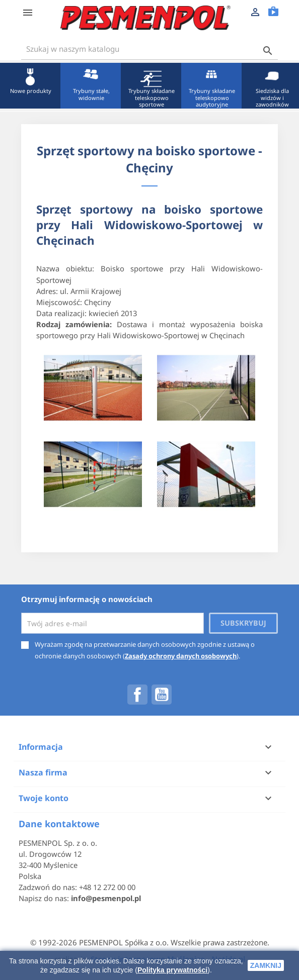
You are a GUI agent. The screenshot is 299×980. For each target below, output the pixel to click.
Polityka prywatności (172, 970)
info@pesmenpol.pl (106, 898)
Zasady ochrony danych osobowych (181, 656)
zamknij (266, 965)
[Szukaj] (149, 49)
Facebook (137, 695)
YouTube (162, 695)
